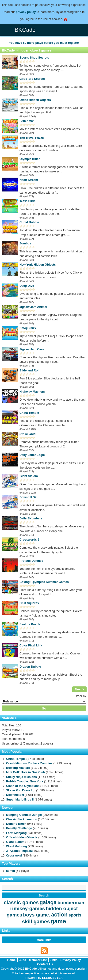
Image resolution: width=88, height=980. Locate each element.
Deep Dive (27, 286)
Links (53, 960)
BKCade (8, 50)
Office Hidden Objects (35, 100)
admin (11, 871)
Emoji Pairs (28, 328)
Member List (38, 960)
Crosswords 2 (29, 540)
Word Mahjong (17, 846)
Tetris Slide (27, 201)
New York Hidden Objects (38, 265)
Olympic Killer (30, 159)
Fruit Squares (29, 603)
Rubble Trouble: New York (25, 781)
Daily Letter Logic (32, 455)
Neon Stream (29, 180)
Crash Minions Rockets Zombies (29, 763)
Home (11, 960)
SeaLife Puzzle (30, 624)
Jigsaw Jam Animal (33, 307)
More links (44, 940)
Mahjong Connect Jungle (24, 815)
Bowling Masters (18, 768)
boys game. (37, 915)
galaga (48, 902)
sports (75, 915)
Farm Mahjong (16, 833)
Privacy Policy (71, 960)
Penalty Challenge (19, 828)
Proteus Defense (31, 561)
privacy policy (26, 12)
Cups (22, 960)
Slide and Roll (29, 370)
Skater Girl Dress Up (21, 790)
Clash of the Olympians (23, 786)
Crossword (14, 855)
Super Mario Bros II (20, 799)
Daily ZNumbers (31, 518)
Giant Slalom (29, 476)
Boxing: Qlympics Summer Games (44, 582)
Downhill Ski (28, 497)
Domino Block (16, 824)
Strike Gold (27, 434)
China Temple (29, 413)
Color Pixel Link (31, 645)
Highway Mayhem (32, 392)
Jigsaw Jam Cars (32, 349)
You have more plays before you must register (44, 43)
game (58, 921)
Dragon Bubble (30, 667)
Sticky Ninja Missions (21, 777)
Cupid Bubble (29, 222)
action (59, 914)
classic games (21, 902)
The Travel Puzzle (32, 138)
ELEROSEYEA (52, 978)
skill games (36, 922)
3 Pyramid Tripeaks (20, 851)
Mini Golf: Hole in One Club (26, 772)
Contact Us (45, 964)
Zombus (25, 243)
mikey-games (29, 908)
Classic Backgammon (22, 819)
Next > (79, 689)
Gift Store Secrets (32, 79)
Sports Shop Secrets (34, 58)
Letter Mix (27, 121)
